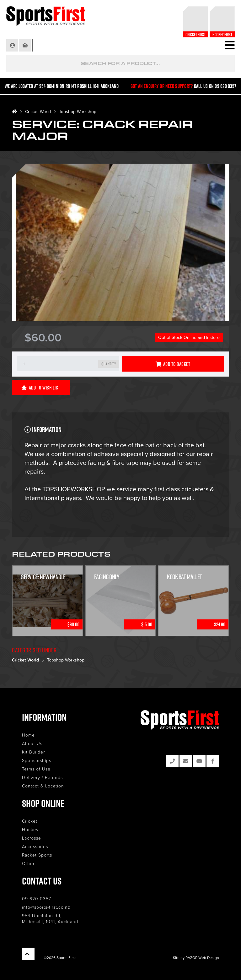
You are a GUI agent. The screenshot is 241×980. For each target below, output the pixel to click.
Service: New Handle (43, 577)
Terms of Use (36, 769)
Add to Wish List (41, 388)
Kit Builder (33, 752)
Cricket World (38, 111)
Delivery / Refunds (42, 777)
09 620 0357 (37, 898)
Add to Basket (173, 364)
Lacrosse (32, 838)
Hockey (30, 829)
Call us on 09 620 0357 (215, 86)
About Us (32, 743)
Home (28, 735)
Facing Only (107, 577)
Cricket (30, 821)
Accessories (35, 846)
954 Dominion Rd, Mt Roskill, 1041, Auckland (50, 918)
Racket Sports (37, 855)
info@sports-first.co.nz (46, 907)
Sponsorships (37, 760)
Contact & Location (43, 786)
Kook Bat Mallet (185, 577)
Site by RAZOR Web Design (196, 958)
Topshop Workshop (78, 111)
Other (28, 863)
